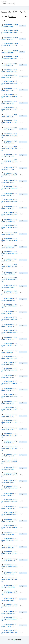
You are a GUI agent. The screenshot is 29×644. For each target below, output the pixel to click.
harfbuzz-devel (9, 4)
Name (6, 16)
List (21, 12)
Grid (25, 12)
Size (26, 16)
